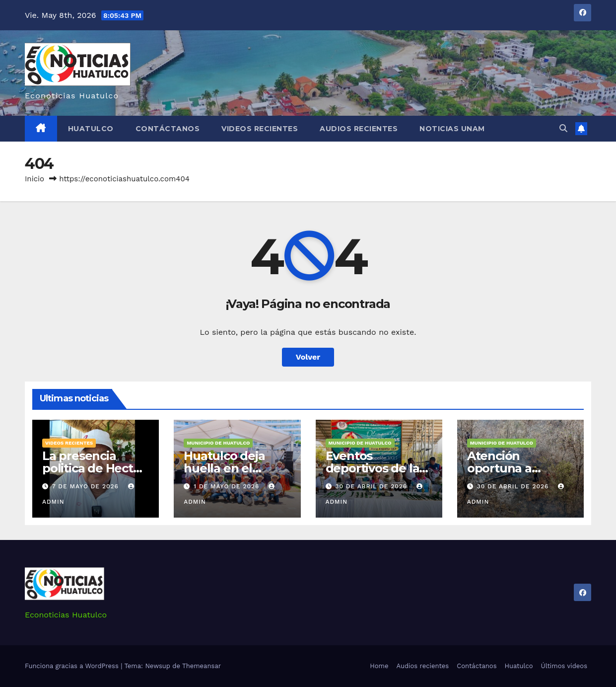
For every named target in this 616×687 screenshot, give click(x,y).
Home (379, 666)
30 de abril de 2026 (372, 486)
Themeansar (202, 666)
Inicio (34, 179)
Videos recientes (260, 129)
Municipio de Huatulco (218, 443)
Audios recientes (359, 129)
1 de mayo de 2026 (228, 486)
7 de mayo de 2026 (87, 486)
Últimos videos (564, 666)
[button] (563, 128)
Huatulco (91, 129)
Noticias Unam (452, 129)
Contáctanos (168, 129)
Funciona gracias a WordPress (73, 666)
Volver (308, 357)
